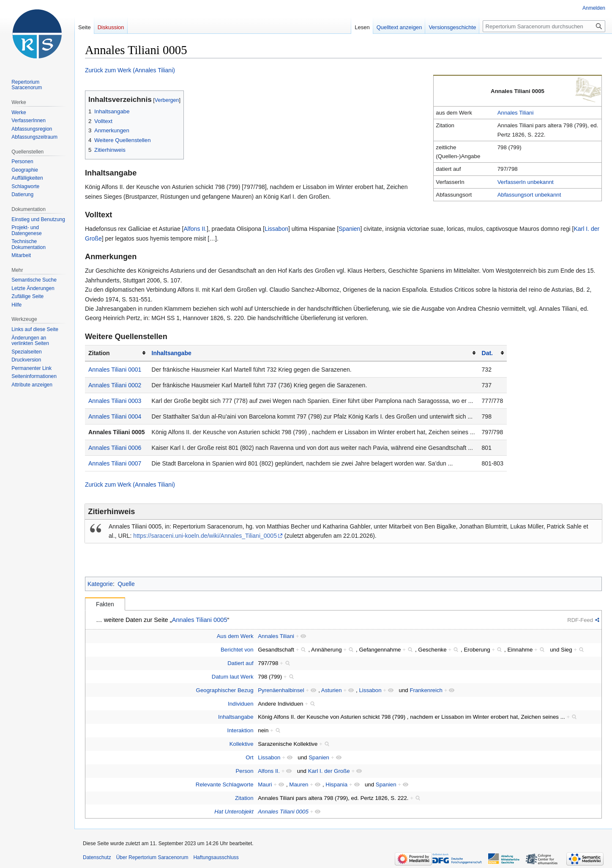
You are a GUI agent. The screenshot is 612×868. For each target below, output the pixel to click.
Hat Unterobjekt (234, 812)
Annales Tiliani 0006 (115, 448)
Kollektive (242, 744)
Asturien (332, 690)
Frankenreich (426, 690)
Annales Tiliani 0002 (115, 385)
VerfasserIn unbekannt (526, 182)
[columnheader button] (313, 353)
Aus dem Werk (235, 636)
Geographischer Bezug (225, 690)
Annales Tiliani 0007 (115, 463)
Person (244, 771)
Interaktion (240, 730)
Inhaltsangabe (172, 353)
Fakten (105, 604)
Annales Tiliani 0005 (117, 432)
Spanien (349, 229)
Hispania (336, 784)
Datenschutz (97, 857)
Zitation (244, 798)
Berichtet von (237, 650)
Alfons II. (195, 229)
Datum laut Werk (233, 677)
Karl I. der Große (329, 771)
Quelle (126, 584)
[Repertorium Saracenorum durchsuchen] (544, 26)
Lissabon (276, 229)
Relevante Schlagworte (225, 784)
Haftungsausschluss (216, 857)
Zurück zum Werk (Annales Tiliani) (130, 70)
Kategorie (100, 584)
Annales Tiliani (516, 113)
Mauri (265, 784)
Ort (249, 757)
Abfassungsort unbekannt (529, 195)
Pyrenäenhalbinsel (281, 690)
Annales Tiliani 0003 (115, 401)
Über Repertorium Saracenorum (152, 857)
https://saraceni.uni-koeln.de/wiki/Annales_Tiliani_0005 (205, 536)
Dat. (487, 353)
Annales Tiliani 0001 (115, 370)
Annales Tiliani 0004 (115, 416)
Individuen (241, 704)
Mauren (299, 784)
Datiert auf (240, 663)
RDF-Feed (580, 620)
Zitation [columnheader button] (99, 353)
